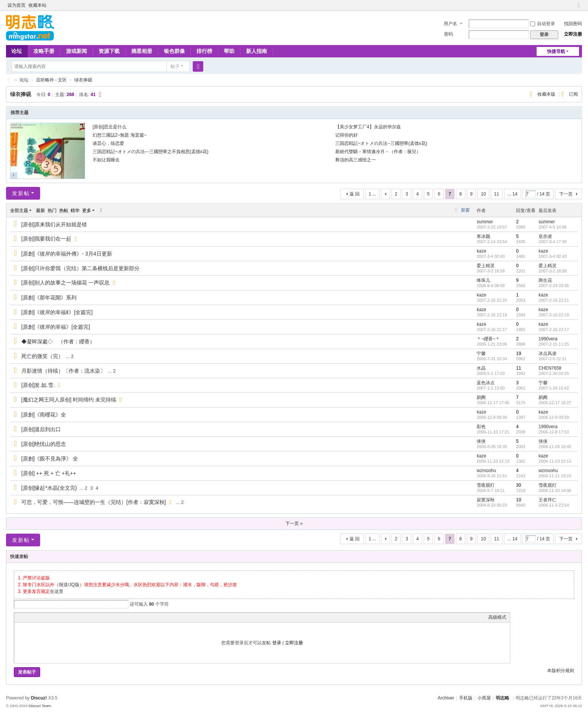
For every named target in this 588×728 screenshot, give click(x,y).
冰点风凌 (547, 353)
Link (46, 617)
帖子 (175, 66)
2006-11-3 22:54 (554, 505)
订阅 (573, 94)
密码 (448, 34)
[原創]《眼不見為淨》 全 (50, 459)
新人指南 (256, 51)
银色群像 (174, 51)
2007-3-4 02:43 (553, 256)
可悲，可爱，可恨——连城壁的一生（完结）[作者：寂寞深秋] (94, 502)
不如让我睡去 (106, 160)
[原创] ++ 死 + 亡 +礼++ (49, 473)
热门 (52, 211)
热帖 (64, 211)
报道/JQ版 (69, 585)
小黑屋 (484, 698)
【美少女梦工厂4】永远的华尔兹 (368, 127)
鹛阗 (481, 397)
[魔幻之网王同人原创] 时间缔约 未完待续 (69, 400)
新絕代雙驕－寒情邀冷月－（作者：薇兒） (378, 152)
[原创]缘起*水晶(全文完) (49, 488)
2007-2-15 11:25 (554, 344)
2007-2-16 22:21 (554, 300)
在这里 (57, 591)
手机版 (466, 698)
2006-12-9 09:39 (554, 417)
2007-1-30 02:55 (554, 373)
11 (497, 194)
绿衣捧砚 (83, 80)
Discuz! (39, 698)
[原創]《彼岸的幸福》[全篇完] (56, 327)
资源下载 (109, 51)
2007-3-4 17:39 (553, 242)
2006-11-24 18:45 (555, 447)
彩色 (481, 427)
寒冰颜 (483, 236)
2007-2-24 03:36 (554, 286)
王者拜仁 (547, 500)
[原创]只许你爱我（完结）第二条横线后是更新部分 (81, 268)
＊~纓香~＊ (488, 339)
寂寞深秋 (486, 500)
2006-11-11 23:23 (555, 476)
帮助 (229, 51)
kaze (481, 251)
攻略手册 (44, 51)
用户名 (450, 24)
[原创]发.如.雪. (38, 385)
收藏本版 (547, 94)
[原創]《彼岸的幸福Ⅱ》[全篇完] (57, 312)
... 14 (512, 194)
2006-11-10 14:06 (555, 490)
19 (518, 353)
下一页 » (294, 523)
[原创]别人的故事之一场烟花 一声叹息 (66, 283)
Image (37, 617)
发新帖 (21, 193)
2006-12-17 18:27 (555, 403)
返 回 (355, 194)
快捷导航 (556, 51)
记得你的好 (346, 135)
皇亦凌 (545, 236)
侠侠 (481, 441)
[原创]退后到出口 (41, 429)
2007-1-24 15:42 (554, 388)
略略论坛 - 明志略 (9, 80)
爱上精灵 (486, 266)
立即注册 (573, 34)
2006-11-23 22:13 (555, 461)
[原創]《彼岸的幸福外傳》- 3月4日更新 (67, 254)
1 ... (372, 194)
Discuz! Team (40, 706)
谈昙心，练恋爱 (108, 143)
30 (518, 485)
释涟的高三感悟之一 (355, 160)
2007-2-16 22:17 (554, 329)
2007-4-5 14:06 (553, 227)
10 (483, 194)
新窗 (465, 210)
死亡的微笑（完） (42, 356)
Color (27, 617)
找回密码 (573, 24)
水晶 (481, 368)
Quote (55, 617)
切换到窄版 (579, 8)
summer (485, 222)
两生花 (545, 280)
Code (65, 617)
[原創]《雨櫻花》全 (44, 415)
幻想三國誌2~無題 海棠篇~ (120, 135)
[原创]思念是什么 (110, 127)
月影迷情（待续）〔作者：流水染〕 (63, 371)
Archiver (446, 698)
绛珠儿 (483, 280)
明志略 (502, 698)
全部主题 (19, 211)
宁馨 (481, 353)
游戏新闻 (76, 51)
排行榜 (204, 51)
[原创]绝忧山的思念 (44, 444)
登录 (277, 643)
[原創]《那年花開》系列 (49, 298)
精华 (75, 211)
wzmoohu (486, 471)
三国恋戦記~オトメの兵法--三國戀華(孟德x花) (381, 143)
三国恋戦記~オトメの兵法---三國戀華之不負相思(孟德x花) (151, 152)
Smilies (74, 617)
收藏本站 (37, 5)
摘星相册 (142, 51)
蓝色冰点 (486, 383)
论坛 (16, 51)
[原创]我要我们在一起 (46, 239)
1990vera (548, 339)
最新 (40, 211)
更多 (87, 211)
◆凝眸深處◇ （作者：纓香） (58, 341)
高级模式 (497, 617)
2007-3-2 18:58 (553, 271)
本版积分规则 (561, 671)
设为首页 (16, 5)
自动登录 (543, 24)
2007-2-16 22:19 (554, 315)
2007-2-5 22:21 (553, 359)
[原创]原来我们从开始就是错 (54, 224)
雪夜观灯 (486, 485)
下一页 (566, 194)
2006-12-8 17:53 (554, 432)
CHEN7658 (550, 368)
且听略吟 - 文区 (52, 80)
